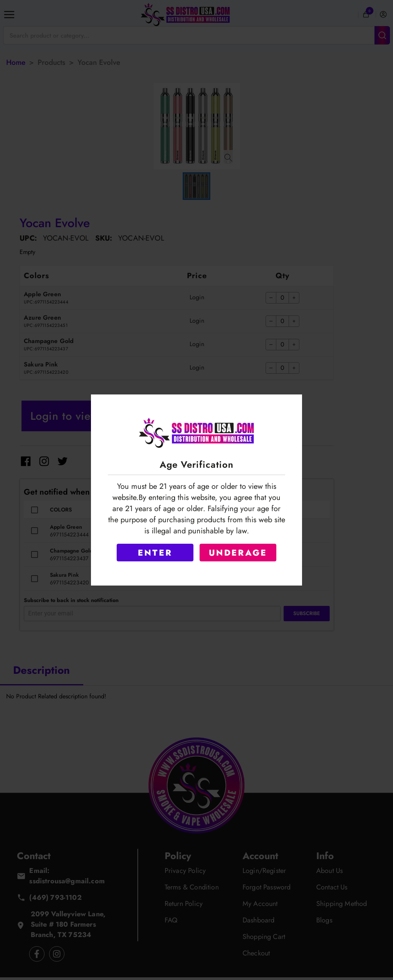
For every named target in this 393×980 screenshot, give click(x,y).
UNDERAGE (238, 553)
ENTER (155, 553)
